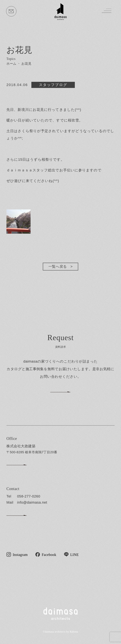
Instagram (20, 555)
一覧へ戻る (58, 266)
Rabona (74, 632)
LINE (74, 555)
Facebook (49, 555)
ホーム (11, 64)
